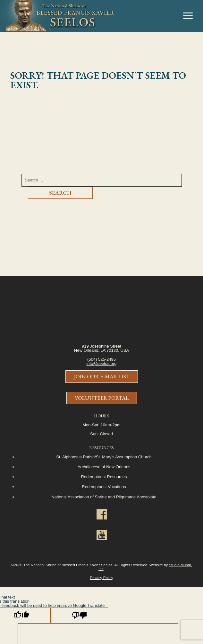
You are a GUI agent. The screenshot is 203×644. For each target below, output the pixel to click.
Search (60, 193)
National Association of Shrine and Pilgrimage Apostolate (104, 497)
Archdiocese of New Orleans (104, 467)
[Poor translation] (79, 615)
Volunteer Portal (102, 398)
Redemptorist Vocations (104, 487)
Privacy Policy (101, 578)
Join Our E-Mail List (102, 376)
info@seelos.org (101, 363)
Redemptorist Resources (104, 477)
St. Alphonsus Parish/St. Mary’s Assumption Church (104, 457)
